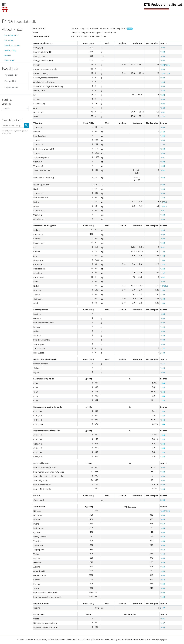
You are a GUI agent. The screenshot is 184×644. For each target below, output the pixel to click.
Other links (9, 60)
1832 (162, 95)
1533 (162, 264)
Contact (8, 55)
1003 (162, 48)
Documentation (11, 35)
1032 (162, 170)
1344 (162, 383)
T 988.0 (163, 202)
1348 (162, 260)
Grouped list (10, 81)
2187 (162, 608)
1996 (162, 619)
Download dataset (12, 45)
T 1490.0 (164, 286)
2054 (162, 500)
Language (6, 104)
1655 (162, 91)
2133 (162, 348)
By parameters (11, 87)
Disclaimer (9, 40)
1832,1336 (165, 65)
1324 (162, 108)
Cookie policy (10, 50)
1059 (162, 515)
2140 (162, 132)
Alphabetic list (11, 75)
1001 (162, 157)
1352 (162, 198)
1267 (162, 623)
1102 (162, 252)
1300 (162, 144)
